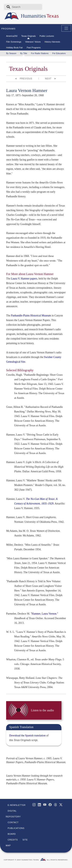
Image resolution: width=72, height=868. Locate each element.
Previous (26, 79)
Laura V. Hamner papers (24, 279)
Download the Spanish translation (27, 735)
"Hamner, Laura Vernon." (44, 614)
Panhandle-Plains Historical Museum (31, 316)
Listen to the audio (42, 710)
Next (48, 79)
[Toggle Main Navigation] (66, 28)
